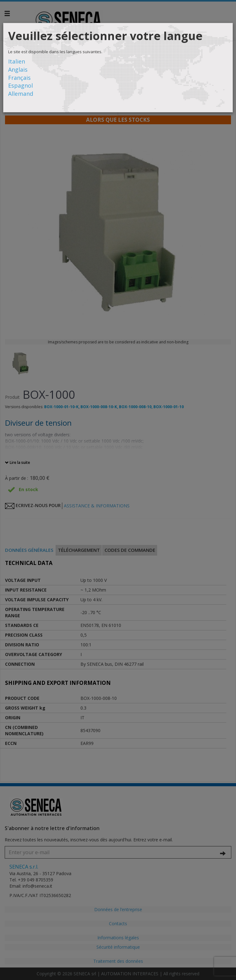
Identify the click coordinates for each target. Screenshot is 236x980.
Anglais (18, 69)
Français (19, 78)
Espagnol (21, 85)
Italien (17, 61)
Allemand (21, 94)
